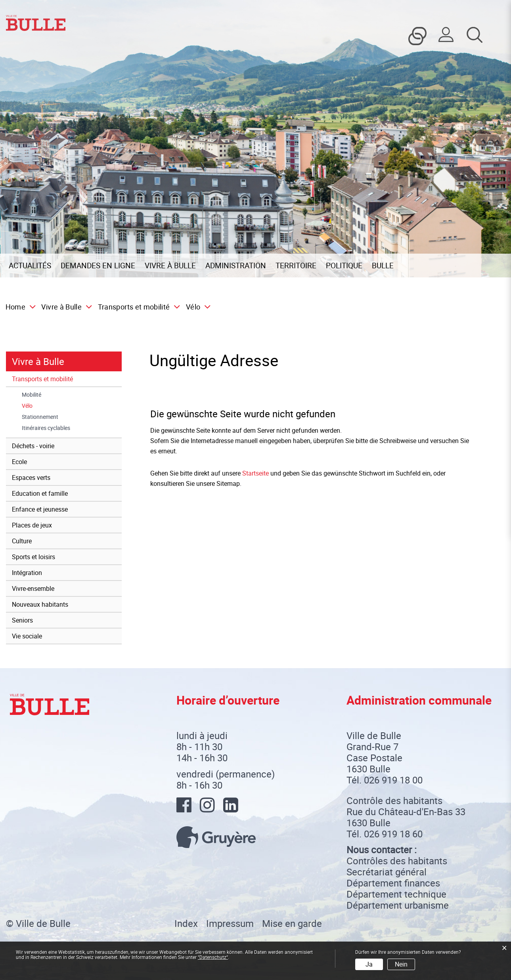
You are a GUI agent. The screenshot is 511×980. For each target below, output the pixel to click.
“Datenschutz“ (213, 957)
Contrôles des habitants (397, 861)
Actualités (30, 266)
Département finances (393, 883)
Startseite (255, 473)
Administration (236, 266)
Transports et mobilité (42, 379)
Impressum (230, 923)
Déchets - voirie (33, 446)
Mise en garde (292, 923)
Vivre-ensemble (33, 588)
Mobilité (32, 395)
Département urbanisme (398, 905)
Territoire (296, 266)
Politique (344, 266)
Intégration (27, 573)
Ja (369, 964)
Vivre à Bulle (170, 266)
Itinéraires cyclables (46, 428)
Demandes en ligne (98, 266)
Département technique (396, 894)
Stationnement (40, 417)
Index (186, 923)
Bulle (383, 266)
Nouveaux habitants (40, 604)
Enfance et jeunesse (40, 509)
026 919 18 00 (393, 780)
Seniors (22, 620)
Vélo (43, 406)
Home (15, 307)
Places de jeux (32, 525)
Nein (401, 964)
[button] (64, 307)
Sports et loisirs (33, 557)
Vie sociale (27, 636)
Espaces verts (31, 478)
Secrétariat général (387, 872)
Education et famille (40, 493)
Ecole (19, 462)
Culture (22, 541)
